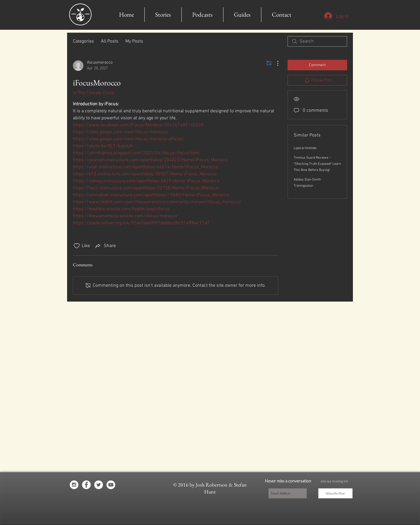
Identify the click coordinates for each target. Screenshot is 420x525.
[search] (317, 41)
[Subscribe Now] (335, 493)
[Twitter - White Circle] (99, 485)
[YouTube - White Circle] (111, 485)
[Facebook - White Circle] (86, 485)
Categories (83, 41)
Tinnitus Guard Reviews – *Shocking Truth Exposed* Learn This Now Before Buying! (317, 164)
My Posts (134, 41)
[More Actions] (275, 63)
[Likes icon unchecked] (77, 246)
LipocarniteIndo (305, 148)
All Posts (110, 41)
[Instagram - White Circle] (74, 485)
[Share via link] (105, 246)
